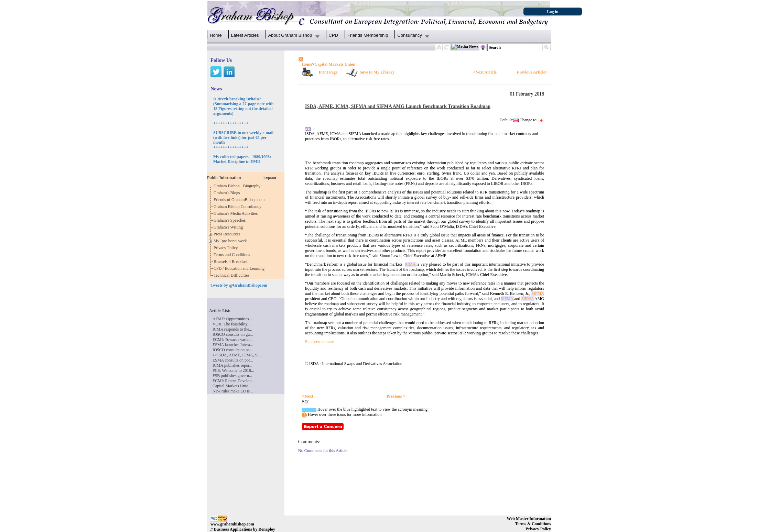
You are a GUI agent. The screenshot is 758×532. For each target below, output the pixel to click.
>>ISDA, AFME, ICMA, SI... (237, 355)
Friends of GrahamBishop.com (240, 200)
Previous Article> (532, 72)
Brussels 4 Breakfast (232, 262)
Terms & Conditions (533, 524)
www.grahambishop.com (232, 524)
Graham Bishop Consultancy (239, 207)
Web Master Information (529, 519)
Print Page (328, 72)
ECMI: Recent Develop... (234, 381)
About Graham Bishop (290, 35)
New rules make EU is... (233, 391)
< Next (307, 396)
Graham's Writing (229, 227)
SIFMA (538, 293)
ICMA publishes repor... (232, 365)
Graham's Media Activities (237, 213)
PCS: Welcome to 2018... (233, 370)
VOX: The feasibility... (231, 324)
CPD (333, 35)
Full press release (319, 342)
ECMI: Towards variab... (233, 340)
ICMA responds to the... (232, 329)
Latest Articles (245, 35)
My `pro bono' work (231, 241)
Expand (270, 178)
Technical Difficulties (232, 275)
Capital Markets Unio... (232, 386)
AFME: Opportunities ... (233, 319)
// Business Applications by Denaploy (243, 529)
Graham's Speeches (231, 220)
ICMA (411, 264)
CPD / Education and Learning (241, 268)
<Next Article (485, 72)
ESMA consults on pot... (233, 360)
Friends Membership (368, 35)
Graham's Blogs (228, 193)
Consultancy (410, 35)
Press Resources (228, 234)
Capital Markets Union (335, 64)
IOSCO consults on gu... (233, 334)
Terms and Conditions (233, 255)
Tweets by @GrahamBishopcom (239, 285)
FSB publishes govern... (232, 376)
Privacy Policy (227, 248)
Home (216, 35)
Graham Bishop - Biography (238, 186)
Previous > (396, 396)
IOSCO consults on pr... (232, 350)
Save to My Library (377, 72)
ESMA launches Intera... (233, 345)
